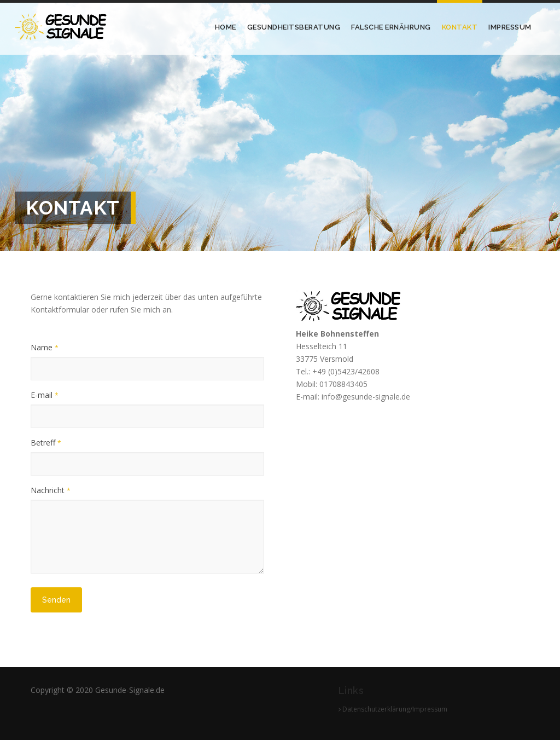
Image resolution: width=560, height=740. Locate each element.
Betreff (46, 443)
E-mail (45, 395)
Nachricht (51, 490)
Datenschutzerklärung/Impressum (393, 709)
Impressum (510, 27)
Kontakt (460, 27)
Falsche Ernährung (391, 27)
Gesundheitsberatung (294, 27)
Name (45, 347)
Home (226, 27)
